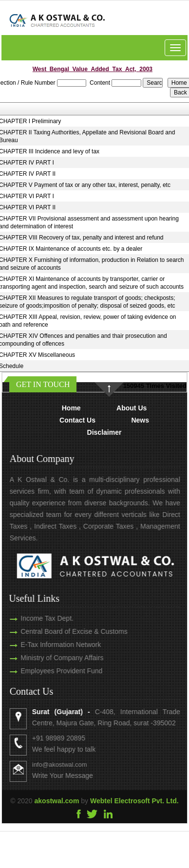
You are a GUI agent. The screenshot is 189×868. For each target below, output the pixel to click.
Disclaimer (104, 432)
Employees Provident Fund (51, 671)
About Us (132, 408)
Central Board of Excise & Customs (63, 631)
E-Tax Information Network (50, 645)
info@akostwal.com (70, 765)
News (140, 420)
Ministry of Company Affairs (51, 658)
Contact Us (77, 420)
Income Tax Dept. (36, 618)
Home (71, 408)
